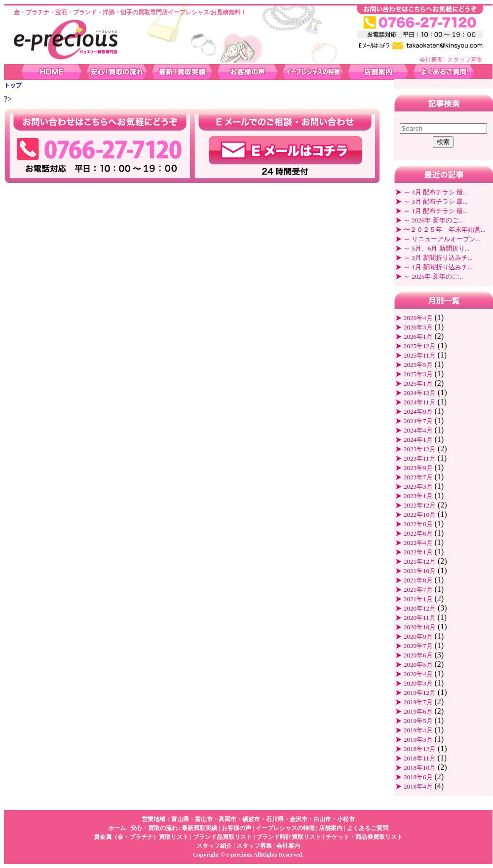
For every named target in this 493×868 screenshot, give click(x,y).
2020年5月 (418, 665)
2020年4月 (418, 674)
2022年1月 (418, 552)
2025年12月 (420, 346)
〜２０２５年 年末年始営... (445, 230)
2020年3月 (418, 683)
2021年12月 (420, 561)
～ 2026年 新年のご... (433, 220)
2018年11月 (420, 758)
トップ (13, 85)
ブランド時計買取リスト (289, 837)
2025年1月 (418, 383)
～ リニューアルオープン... (442, 239)
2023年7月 (418, 477)
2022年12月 (420, 505)
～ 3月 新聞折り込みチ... (438, 258)
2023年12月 (420, 449)
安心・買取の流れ (154, 828)
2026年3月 (418, 327)
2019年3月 (418, 740)
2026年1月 (418, 337)
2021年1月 (418, 599)
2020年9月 (418, 636)
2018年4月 (418, 786)
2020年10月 (420, 627)
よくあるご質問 (368, 828)
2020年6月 (418, 655)
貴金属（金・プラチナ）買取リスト (141, 837)
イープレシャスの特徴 (285, 828)
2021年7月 (418, 590)
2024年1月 (418, 440)
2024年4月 (418, 430)
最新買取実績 (199, 828)
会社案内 (288, 846)
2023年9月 (418, 468)
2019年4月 (418, 730)
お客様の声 (236, 828)
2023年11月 (420, 458)
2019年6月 (418, 711)
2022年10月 (420, 515)
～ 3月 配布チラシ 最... (436, 201)
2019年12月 (420, 693)
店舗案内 (331, 828)
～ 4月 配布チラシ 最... (436, 192)
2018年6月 (418, 777)
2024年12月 (420, 393)
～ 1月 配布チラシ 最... (436, 211)
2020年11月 (420, 618)
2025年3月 (418, 374)
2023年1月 (418, 496)
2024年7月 (418, 421)
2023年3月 (418, 487)
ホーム (117, 828)
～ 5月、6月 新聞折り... (436, 248)
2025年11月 (420, 355)
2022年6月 (418, 533)
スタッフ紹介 (214, 846)
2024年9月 (418, 412)
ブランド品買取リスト (223, 837)
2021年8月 (418, 580)
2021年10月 (420, 571)
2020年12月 (420, 608)
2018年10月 (420, 768)
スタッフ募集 (465, 60)
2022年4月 (418, 543)
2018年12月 (420, 749)
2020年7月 (418, 646)
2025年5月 (418, 365)
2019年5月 (418, 721)
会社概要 (431, 60)
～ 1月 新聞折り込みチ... (438, 267)
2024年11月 (420, 402)
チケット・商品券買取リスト (364, 837)
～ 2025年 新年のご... (433, 276)
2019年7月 (418, 702)
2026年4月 (418, 318)
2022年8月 (418, 524)
